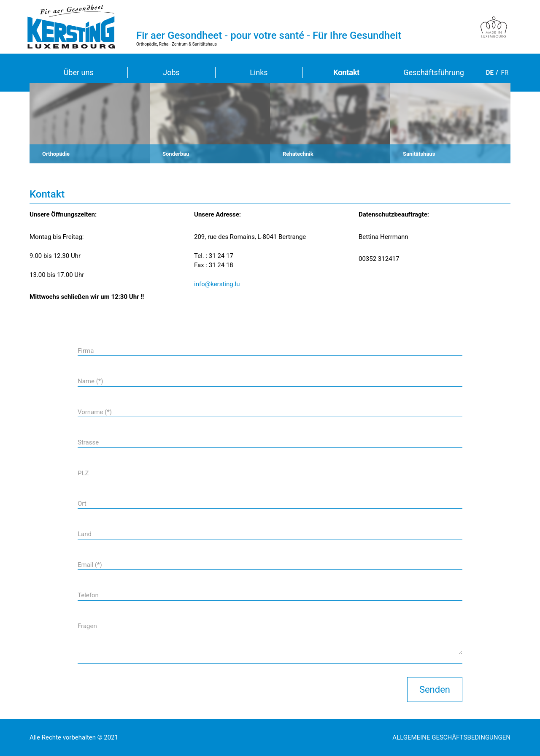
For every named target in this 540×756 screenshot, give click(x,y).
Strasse (88, 442)
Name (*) (90, 381)
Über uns (79, 73)
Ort (82, 504)
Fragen (87, 626)
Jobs (171, 73)
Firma (86, 351)
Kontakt (346, 73)
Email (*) (90, 565)
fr (505, 73)
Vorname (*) (95, 412)
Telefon (88, 595)
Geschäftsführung (434, 73)
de (490, 73)
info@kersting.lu (217, 284)
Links (259, 73)
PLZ (83, 473)
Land (85, 534)
